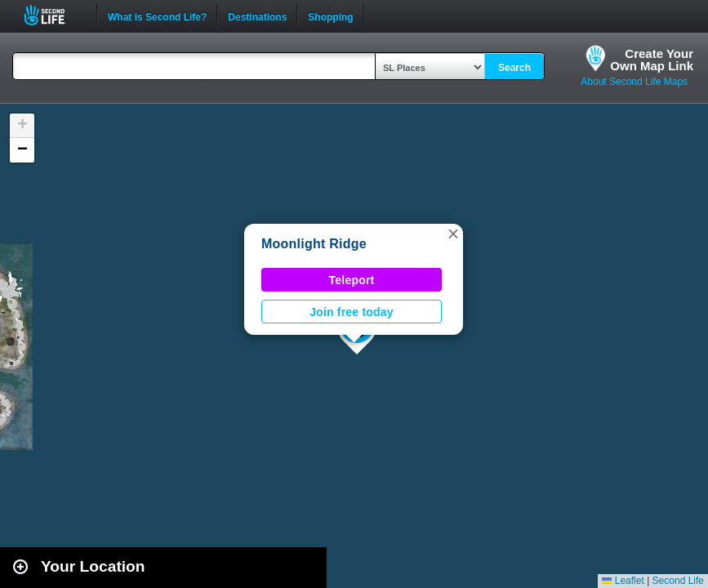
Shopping (330, 16)
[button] (453, 234)
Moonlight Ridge (314, 244)
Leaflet (623, 581)
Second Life (53, 15)
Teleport (352, 280)
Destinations (257, 16)
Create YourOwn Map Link (652, 60)
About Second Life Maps (634, 82)
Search (514, 68)
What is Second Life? (157, 16)
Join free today (352, 312)
